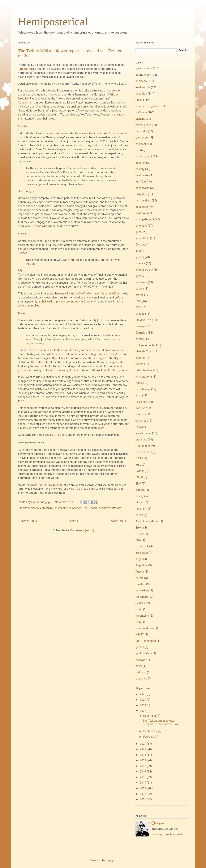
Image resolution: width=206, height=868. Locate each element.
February (149, 737)
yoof (138, 395)
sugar (139, 559)
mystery (141, 660)
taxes (139, 100)
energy (140, 339)
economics (143, 75)
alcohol (140, 358)
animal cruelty (144, 270)
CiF (137, 150)
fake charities (144, 370)
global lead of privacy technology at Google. (66, 302)
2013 (143, 788)
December (150, 716)
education (142, 207)
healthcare (142, 175)
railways (141, 326)
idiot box (141, 213)
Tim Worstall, (26, 69)
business (33, 508)
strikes (140, 502)
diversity (141, 414)
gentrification (144, 653)
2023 (143, 705)
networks (141, 131)
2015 (143, 777)
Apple (139, 383)
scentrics (141, 679)
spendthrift (142, 238)
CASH (139, 458)
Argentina (142, 565)
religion (140, 427)
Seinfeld (141, 603)
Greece (140, 314)
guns (139, 232)
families (140, 584)
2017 (143, 766)
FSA (138, 307)
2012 (143, 794)
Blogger (111, 860)
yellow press (143, 125)
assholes (141, 94)
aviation (140, 408)
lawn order (142, 138)
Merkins (140, 119)
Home (74, 521)
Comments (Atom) (82, 530)
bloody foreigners (147, 106)
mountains (142, 616)
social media (143, 433)
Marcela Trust (144, 351)
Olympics (141, 333)
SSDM (139, 477)
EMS (138, 301)
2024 (143, 700)
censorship (142, 188)
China (139, 245)
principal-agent (145, 219)
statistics (141, 440)
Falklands (141, 402)
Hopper (160, 823)
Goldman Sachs (145, 345)
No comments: (65, 502)
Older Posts (119, 521)
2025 (143, 694)
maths (139, 295)
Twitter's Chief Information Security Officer (94, 294)
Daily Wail (141, 194)
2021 (143, 744)
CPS (138, 622)
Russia (140, 572)
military (140, 169)
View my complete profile (167, 834)
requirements (144, 452)
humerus (141, 421)
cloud (139, 609)
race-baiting (143, 389)
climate (140, 490)
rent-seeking (143, 201)
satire (139, 289)
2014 (143, 783)
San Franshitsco (146, 641)
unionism (141, 226)
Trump (139, 578)
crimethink (47, 508)
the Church (142, 597)
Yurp (138, 465)
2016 (143, 772)
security (104, 508)
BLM (138, 484)
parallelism (142, 590)
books (139, 364)
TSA (138, 540)
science (140, 263)
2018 (143, 760)
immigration (143, 377)
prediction (142, 553)
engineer (60, 508)
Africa (139, 515)
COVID (140, 534)
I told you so (143, 320)
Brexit (139, 528)
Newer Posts (29, 521)
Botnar (140, 471)
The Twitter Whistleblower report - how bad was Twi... (161, 722)
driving (139, 496)
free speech (74, 508)
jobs (138, 251)
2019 (143, 755)
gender (140, 257)
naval (139, 666)
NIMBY (140, 635)
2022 (143, 711)
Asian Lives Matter (147, 521)
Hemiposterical (53, 22)
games (140, 647)
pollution (141, 672)
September (151, 731)
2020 (143, 749)
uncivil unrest (144, 156)
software (116, 508)
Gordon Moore (145, 628)
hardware (141, 282)
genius (140, 276)
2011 (143, 799)
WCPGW (141, 182)
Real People (90, 508)
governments (144, 68)
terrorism (141, 509)
